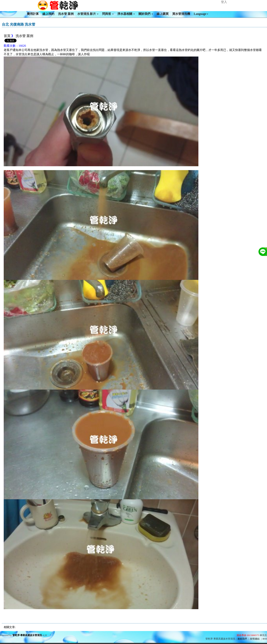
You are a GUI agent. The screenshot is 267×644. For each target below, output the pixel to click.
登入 (224, 2)
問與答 (108, 14)
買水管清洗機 (181, 14)
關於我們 (146, 14)
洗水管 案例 (66, 14)
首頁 (7, 36)
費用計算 (33, 14)
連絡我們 (242, 639)
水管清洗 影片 (88, 14)
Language (201, 14)
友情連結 (255, 639)
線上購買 (163, 14)
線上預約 (48, 14)
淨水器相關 (126, 14)
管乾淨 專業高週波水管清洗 (27, 635)
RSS (265, 639)
